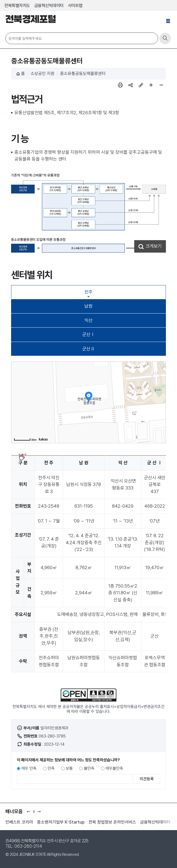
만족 (51, 768)
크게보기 (154, 246)
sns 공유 (130, 85)
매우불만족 (114, 768)
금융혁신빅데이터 (49, 6)
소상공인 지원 (42, 74)
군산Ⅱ (89, 349)
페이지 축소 (161, 85)
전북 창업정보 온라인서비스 (112, 822)
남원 (88, 306)
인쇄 (120, 85)
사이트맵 (75, 6)
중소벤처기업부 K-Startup (61, 822)
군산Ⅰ (89, 334)
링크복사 (141, 85)
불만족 (89, 768)
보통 (69, 768)
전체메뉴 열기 (169, 23)
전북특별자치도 (17, 6)
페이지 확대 (151, 85)
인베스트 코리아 (19, 822)
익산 (88, 320)
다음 (40, 813)
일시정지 (35, 813)
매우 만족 (29, 768)
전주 (88, 292)
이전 (30, 813)
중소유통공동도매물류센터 (83, 74)
